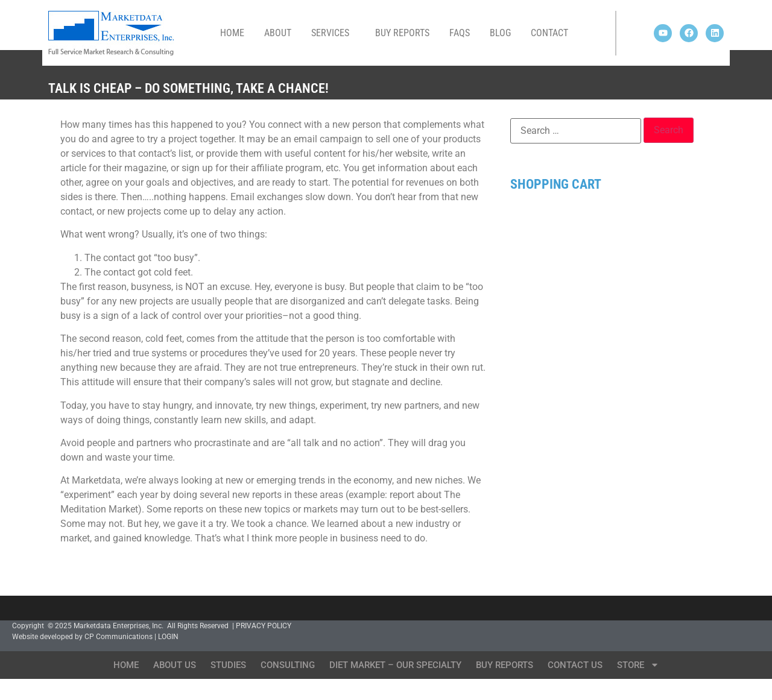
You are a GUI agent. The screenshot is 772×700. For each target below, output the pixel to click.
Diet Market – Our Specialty (395, 665)
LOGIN (168, 637)
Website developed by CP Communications (82, 637)
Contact (549, 33)
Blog (500, 33)
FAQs (460, 33)
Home (232, 33)
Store (638, 665)
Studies (228, 665)
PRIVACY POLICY (264, 626)
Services (333, 33)
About (278, 33)
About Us (175, 665)
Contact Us (575, 665)
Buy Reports (402, 33)
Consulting (288, 665)
